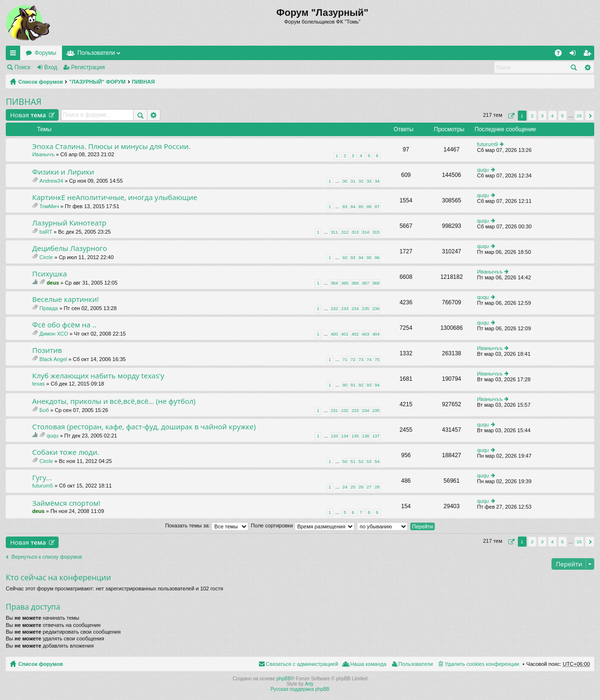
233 (345, 309)
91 (353, 385)
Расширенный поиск (587, 67)
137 (376, 436)
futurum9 (487, 144)
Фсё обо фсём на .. (64, 325)
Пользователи (96, 53)
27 (369, 487)
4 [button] (552, 116)
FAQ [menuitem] (561, 55)
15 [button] (579, 116)
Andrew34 (51, 181)
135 (355, 436)
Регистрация (88, 67)
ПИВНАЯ (144, 82)
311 (335, 232)
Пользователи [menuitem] (416, 664)
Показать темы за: (207, 525)
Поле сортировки (302, 525)
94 (361, 258)
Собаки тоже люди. (66, 452)
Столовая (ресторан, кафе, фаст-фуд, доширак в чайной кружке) (144, 427)
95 (369, 258)
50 (345, 462)
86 (369, 207)
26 (361, 487)
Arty (309, 684)
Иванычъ (43, 154)
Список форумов (41, 82)
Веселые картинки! (66, 299)
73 (361, 360)
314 (366, 232)
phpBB (284, 679)
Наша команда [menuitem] (368, 664)
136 (366, 436)
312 (345, 232)
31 (353, 181)
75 (377, 360)
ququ (483, 170)
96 (377, 258)
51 (353, 462)
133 (335, 436)
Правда (49, 308)
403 (366, 334)
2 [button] (532, 116)
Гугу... (42, 478)
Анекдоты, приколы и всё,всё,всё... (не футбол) (114, 401)
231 (335, 411)
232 (335, 309)
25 (353, 487)
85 (361, 207)
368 (376, 283)
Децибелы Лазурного (70, 248)
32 (361, 181)
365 (345, 283)
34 (377, 181)
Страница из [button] (510, 116)
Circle (46, 257)
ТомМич (49, 206)
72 (353, 360)
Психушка (49, 274)
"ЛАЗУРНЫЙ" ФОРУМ (98, 82)
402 (355, 334)
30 (345, 181)
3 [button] (542, 116)
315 (376, 232)
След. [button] (590, 116)
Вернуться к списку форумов (47, 557)
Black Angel (53, 359)
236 (376, 309)
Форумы (45, 53)
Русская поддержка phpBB (300, 689)
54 (377, 462)
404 (376, 334)
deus (53, 283)
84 (353, 207)
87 (377, 207)
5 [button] (563, 116)
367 (366, 283)
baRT (46, 232)
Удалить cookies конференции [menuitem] (482, 664)
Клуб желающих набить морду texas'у (98, 376)
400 (335, 334)
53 (369, 462)
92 (345, 258)
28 (377, 487)
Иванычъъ (490, 272)
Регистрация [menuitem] (589, 55)
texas (38, 384)
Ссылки (15, 55)
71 (345, 360)
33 (369, 181)
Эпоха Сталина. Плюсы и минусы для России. (111, 146)
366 (355, 283)
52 (361, 462)
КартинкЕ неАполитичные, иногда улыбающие (115, 197)
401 (345, 334)
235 (366, 309)
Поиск (22, 67)
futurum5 (43, 486)
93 (353, 258)
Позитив (47, 350)
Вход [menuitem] (575, 55)
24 (345, 487)
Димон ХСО (54, 334)
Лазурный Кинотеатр (69, 223)
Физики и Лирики (63, 172)
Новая (28, 115)
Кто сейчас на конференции (58, 577)
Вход (51, 67)
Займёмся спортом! (66, 503)
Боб (44, 410)
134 (345, 436)
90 (345, 385)
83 (345, 207)
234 (355, 309)
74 (369, 360)
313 (355, 232)
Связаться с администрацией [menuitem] (302, 664)
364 (335, 283)
